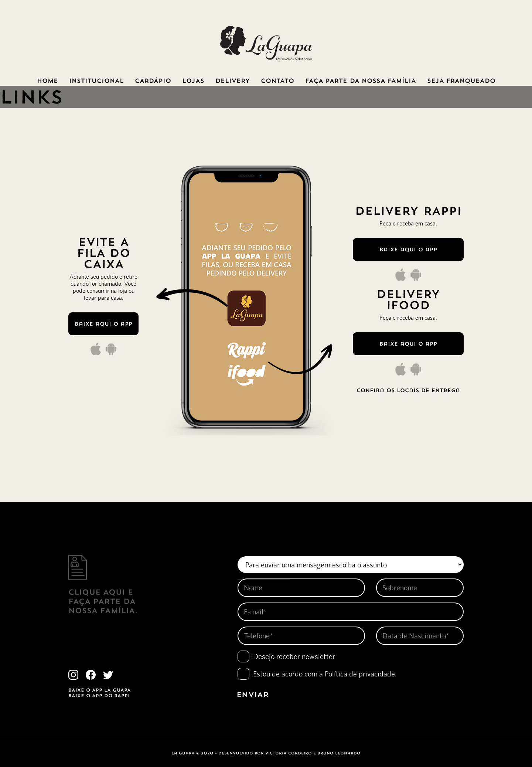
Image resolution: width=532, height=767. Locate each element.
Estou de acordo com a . (325, 674)
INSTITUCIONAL (96, 81)
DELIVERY (233, 81)
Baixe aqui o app (103, 324)
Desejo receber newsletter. (295, 656)
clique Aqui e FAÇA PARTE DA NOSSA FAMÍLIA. (103, 593)
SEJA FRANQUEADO (461, 81)
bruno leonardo (339, 753)
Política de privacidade (360, 674)
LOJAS (193, 81)
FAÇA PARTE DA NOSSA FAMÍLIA (361, 81)
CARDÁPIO (153, 81)
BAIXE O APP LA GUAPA (100, 690)
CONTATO (277, 81)
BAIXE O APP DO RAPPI (99, 695)
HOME (47, 81)
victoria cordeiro (289, 753)
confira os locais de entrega (408, 390)
